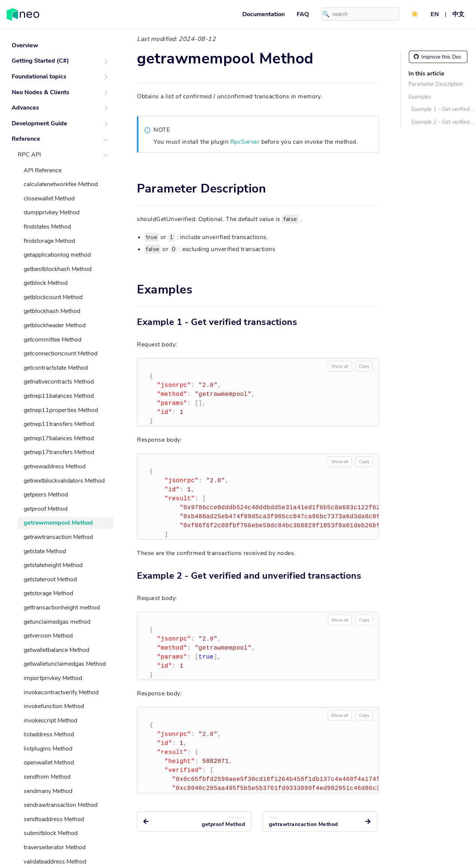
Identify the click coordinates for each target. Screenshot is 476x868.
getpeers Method (46, 495)
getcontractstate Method (56, 368)
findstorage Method (49, 241)
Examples (420, 97)
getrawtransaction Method (58, 537)
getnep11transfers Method (59, 424)
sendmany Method (48, 791)
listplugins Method (48, 749)
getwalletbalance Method (56, 650)
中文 (458, 14)
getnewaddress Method (55, 466)
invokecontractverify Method (61, 692)
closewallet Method (49, 199)
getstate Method (45, 551)
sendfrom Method (47, 777)
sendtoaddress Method (54, 819)
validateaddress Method (55, 862)
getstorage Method (48, 593)
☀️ (415, 14)
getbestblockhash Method (58, 269)
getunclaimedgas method (57, 622)
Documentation (264, 14)
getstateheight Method (53, 565)
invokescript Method (50, 721)
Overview (25, 45)
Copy (364, 366)
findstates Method (47, 227)
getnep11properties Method (61, 410)
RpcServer (245, 142)
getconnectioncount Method (61, 354)
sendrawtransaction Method (61, 805)
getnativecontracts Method (59, 382)
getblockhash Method (52, 311)
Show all (340, 366)
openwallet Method (49, 763)
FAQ (303, 14)
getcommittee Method (53, 340)
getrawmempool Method (58, 523)
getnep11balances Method (59, 396)
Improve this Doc (438, 57)
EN (435, 14)
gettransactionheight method (62, 608)
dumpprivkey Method (52, 212)
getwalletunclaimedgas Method (65, 664)
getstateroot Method (50, 579)
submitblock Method (51, 833)
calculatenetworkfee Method (61, 184)
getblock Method (46, 283)
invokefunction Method (54, 706)
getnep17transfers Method (59, 452)
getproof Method (46, 509)
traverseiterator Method (55, 847)
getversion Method (48, 636)
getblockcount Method (53, 297)
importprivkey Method (53, 678)
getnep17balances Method (59, 438)
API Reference (43, 170)
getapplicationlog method (57, 255)
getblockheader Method (55, 325)
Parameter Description (436, 84)
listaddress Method (49, 734)
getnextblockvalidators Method (64, 481)
